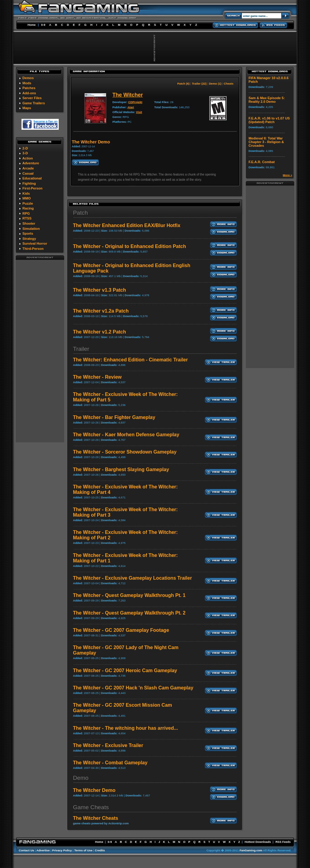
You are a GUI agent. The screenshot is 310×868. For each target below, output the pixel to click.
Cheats (229, 84)
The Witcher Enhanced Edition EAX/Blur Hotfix (127, 225)
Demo (81, 778)
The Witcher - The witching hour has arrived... (125, 728)
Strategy (29, 239)
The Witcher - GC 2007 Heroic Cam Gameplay (125, 670)
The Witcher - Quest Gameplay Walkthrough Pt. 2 (129, 613)
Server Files (32, 98)
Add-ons (29, 93)
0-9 (43, 25)
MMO (26, 198)
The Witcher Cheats (96, 818)
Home (32, 25)
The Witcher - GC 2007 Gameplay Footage (121, 630)
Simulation (31, 229)
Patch (80, 213)
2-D (25, 148)
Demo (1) (215, 84)
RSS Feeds (283, 842)
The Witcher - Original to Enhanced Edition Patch (129, 246)
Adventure (31, 163)
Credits (100, 850)
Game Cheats (91, 807)
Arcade (28, 168)
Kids (26, 193)
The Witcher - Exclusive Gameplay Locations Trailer (132, 578)
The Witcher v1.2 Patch (99, 332)
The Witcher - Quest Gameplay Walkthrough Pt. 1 (129, 595)
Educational (32, 178)
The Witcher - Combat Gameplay (110, 763)
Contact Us (26, 850)
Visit (139, 112)
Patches (29, 88)
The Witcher (128, 95)
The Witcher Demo (94, 790)
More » (287, 175)
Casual (28, 173)
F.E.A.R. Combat (262, 162)
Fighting (29, 183)
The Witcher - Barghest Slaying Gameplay (121, 469)
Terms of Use (83, 850)
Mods (27, 83)
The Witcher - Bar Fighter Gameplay (114, 417)
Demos (28, 78)
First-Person (32, 188)
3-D (25, 153)
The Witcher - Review (97, 377)
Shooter (29, 223)
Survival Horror (35, 243)
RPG (26, 213)
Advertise (43, 850)
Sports (28, 233)
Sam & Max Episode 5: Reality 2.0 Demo (267, 100)
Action (28, 158)
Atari (131, 107)
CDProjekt (135, 102)
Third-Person (33, 249)
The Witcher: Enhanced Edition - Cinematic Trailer (130, 360)
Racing (28, 208)
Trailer (81, 349)
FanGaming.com (251, 850)
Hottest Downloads (258, 842)
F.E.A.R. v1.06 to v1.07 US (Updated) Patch (269, 120)
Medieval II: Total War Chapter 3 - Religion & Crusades (266, 142)
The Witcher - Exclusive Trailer (108, 745)
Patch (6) (183, 84)
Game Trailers (34, 103)
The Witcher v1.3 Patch (99, 290)
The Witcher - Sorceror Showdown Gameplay (125, 452)
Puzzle (28, 203)
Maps (27, 108)
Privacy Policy (62, 850)
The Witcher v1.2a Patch (101, 311)
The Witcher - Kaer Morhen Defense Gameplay (126, 435)
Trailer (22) (199, 84)
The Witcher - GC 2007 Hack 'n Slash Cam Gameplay (133, 688)
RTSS (27, 218)
